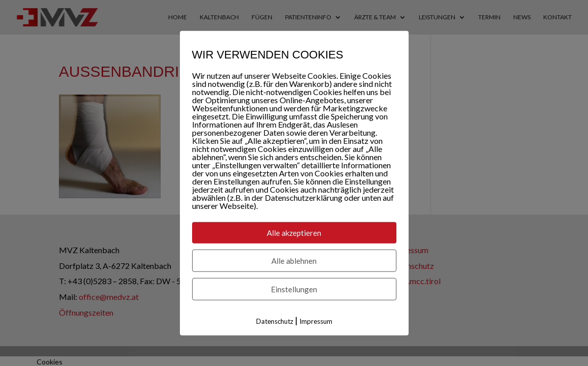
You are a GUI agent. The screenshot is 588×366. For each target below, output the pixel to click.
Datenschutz (275, 321)
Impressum (316, 321)
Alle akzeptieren (294, 233)
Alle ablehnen (294, 261)
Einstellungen (294, 289)
